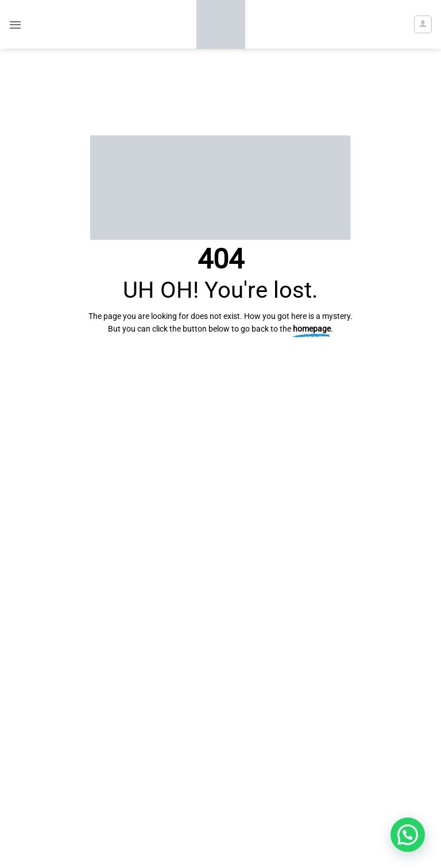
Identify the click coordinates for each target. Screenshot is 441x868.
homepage (312, 329)
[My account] (423, 24)
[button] (15, 25)
